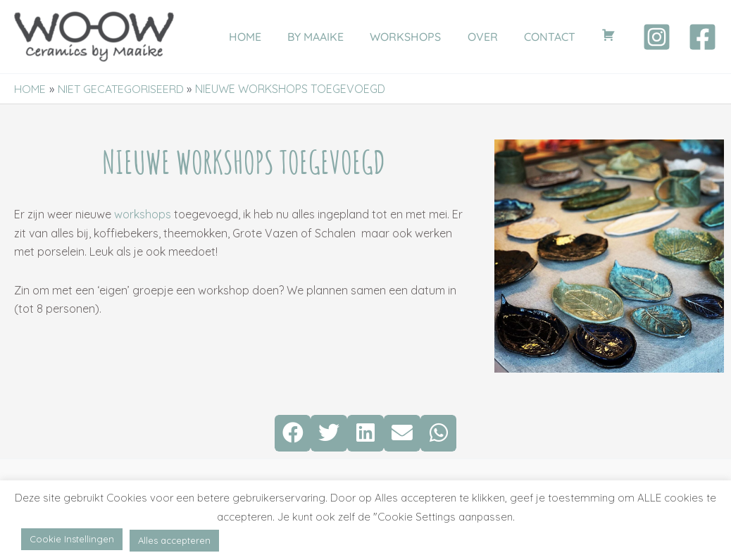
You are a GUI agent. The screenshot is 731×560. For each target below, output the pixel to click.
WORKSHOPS (419, 37)
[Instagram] (657, 37)
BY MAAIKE (332, 37)
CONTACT (555, 37)
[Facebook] (702, 37)
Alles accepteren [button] (174, 540)
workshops (143, 214)
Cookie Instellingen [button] (72, 539)
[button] (293, 433)
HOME (265, 37)
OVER (492, 37)
